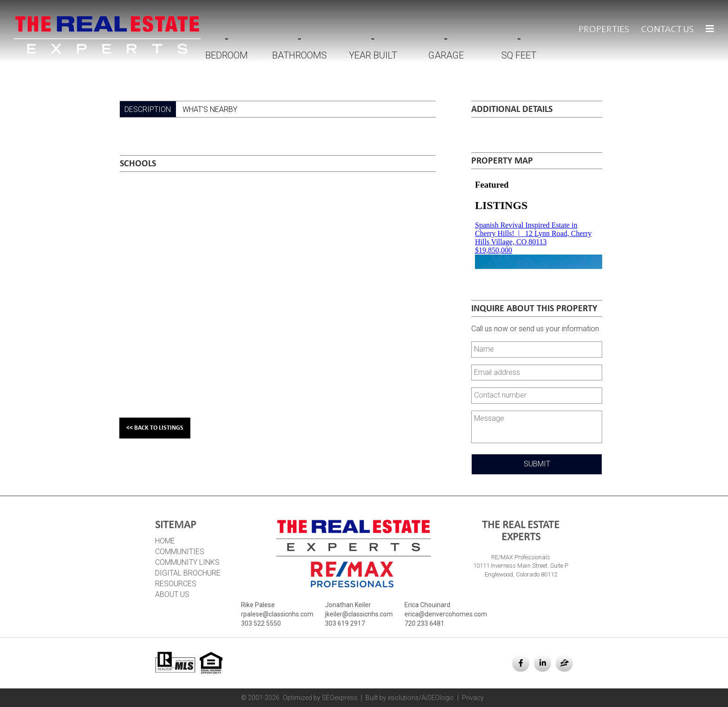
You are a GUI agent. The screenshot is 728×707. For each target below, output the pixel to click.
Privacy (473, 698)
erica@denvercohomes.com (446, 614)
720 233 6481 (424, 623)
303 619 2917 (345, 623)
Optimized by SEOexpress (320, 698)
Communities (180, 552)
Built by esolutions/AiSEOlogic (410, 698)
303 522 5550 (261, 623)
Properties (604, 30)
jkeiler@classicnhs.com (359, 614)
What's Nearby (210, 109)
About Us (172, 594)
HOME (165, 541)
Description (148, 109)
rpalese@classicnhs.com (277, 614)
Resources (176, 584)
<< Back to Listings (155, 428)
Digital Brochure (188, 573)
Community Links (187, 562)
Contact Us (668, 30)
